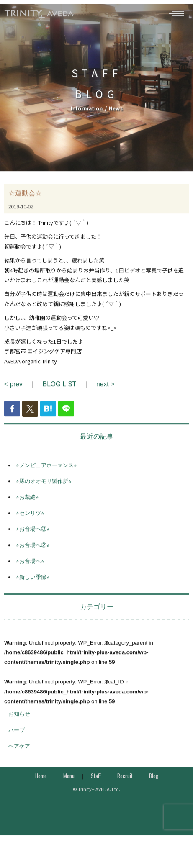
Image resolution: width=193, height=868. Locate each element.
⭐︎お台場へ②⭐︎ (33, 551)
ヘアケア (19, 752)
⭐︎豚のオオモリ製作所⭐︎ (44, 488)
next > (105, 391)
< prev (13, 391)
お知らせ (19, 720)
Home (41, 782)
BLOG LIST (59, 391)
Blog (154, 782)
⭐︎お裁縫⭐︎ (27, 504)
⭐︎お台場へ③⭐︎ (33, 535)
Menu (69, 782)
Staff (96, 782)
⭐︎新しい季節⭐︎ (33, 584)
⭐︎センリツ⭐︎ (30, 520)
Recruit (125, 782)
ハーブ (17, 736)
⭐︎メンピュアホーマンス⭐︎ (46, 471)
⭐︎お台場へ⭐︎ (30, 567)
